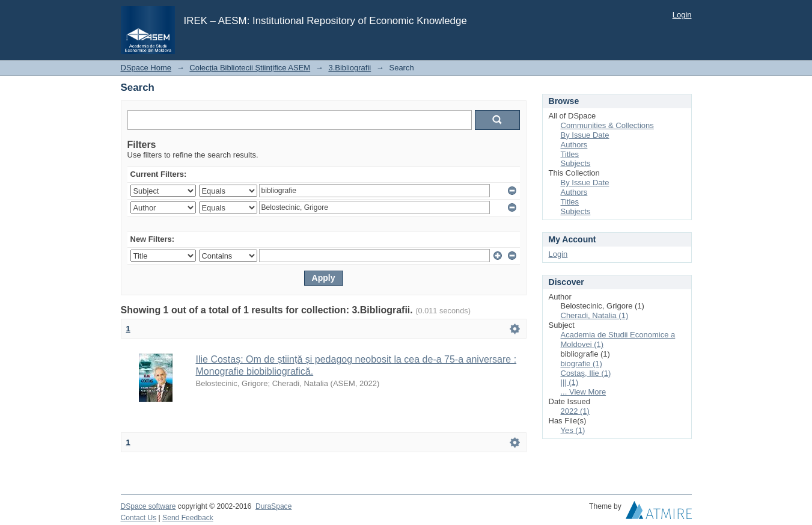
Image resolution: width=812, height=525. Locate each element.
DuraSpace (273, 506)
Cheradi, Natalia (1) (595, 315)
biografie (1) (582, 364)
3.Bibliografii (350, 68)
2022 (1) (575, 411)
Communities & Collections (607, 125)
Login (682, 15)
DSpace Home (146, 68)
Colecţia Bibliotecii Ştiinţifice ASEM (250, 68)
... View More (584, 392)
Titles (570, 154)
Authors (574, 145)
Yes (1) (573, 430)
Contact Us (139, 518)
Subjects (576, 163)
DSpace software (148, 506)
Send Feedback (188, 518)
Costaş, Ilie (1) (586, 373)
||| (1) (570, 382)
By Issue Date (585, 135)
